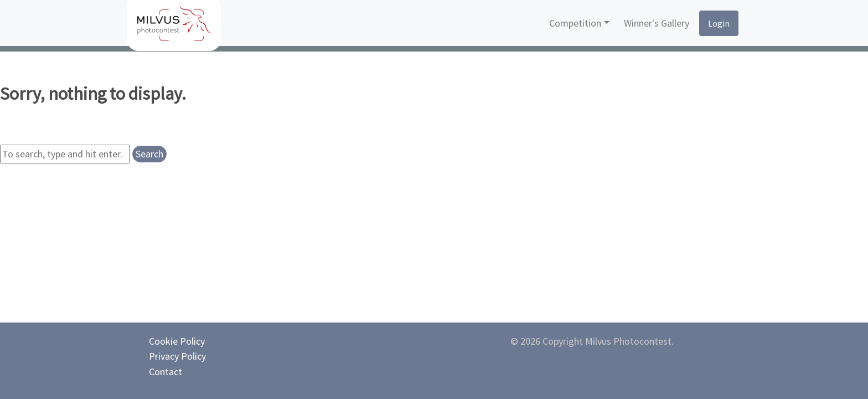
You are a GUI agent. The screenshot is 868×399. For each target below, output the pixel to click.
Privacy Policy (177, 356)
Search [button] (149, 154)
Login (719, 23)
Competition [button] (575, 23)
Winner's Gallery (657, 23)
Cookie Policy (177, 341)
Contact (166, 372)
